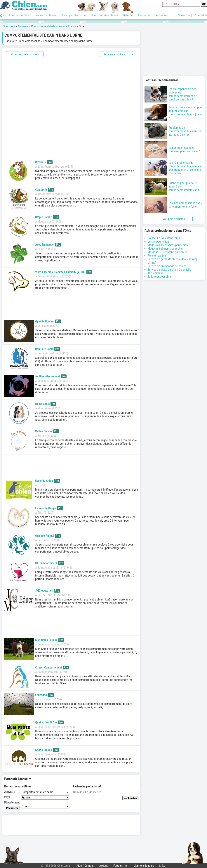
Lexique (103, 866)
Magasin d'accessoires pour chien (168, 245)
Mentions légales (144, 866)
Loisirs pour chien (158, 242)
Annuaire (161, 15)
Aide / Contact (85, 866)
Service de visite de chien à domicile (169, 270)
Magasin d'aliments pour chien (166, 249)
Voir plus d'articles (174, 219)
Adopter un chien (20, 15)
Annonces (144, 15)
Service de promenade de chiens (167, 266)
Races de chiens (46, 15)
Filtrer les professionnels (25, 54)
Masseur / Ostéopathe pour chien (168, 252)
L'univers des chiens (105, 15)
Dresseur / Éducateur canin (164, 238)
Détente (128, 15)
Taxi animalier (156, 273)
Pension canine (157, 256)
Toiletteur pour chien (160, 277)
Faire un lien (121, 866)
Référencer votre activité (118, 54)
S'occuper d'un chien (74, 15)
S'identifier (200, 15)
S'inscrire (184, 15)
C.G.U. (163, 866)
